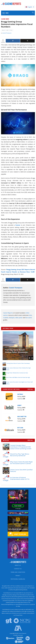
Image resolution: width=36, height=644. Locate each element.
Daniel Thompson (7, 33)
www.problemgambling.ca (8, 604)
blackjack (12, 318)
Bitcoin (20, 428)
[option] (18, 346)
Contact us (18, 569)
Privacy (18, 576)
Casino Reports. (22, 633)
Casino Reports (8, 313)
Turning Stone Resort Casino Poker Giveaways (16, 351)
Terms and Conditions (18, 572)
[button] (30, 358)
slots (30, 315)
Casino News (5, 19)
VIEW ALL (30, 389)
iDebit (19, 405)
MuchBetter (22, 417)
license (18, 225)
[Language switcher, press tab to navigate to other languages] (30, 7)
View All (30, 440)
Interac (20, 394)
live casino (29, 318)
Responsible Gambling (18, 579)
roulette (6, 318)
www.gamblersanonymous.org (23, 604)
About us (18, 565)
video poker (19, 318)
